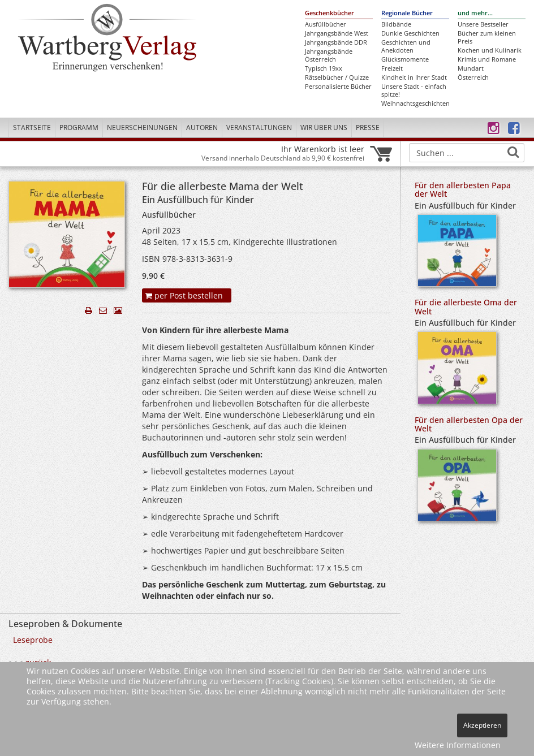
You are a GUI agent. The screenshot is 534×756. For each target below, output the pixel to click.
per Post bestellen (184, 295)
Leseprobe (33, 640)
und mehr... (475, 13)
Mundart (471, 68)
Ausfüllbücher (326, 24)
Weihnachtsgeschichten (415, 103)
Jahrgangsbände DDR (336, 42)
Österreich (473, 77)
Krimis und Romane (487, 59)
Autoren (202, 128)
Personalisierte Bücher (338, 87)
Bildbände (396, 24)
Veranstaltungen (259, 128)
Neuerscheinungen (142, 128)
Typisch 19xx (324, 68)
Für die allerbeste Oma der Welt (466, 306)
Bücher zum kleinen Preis (487, 37)
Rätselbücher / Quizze (337, 77)
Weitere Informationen (458, 745)
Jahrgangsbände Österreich (329, 55)
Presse (368, 128)
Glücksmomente (405, 59)
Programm (79, 128)
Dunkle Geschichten (410, 33)
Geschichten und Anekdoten (406, 46)
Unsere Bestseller (483, 24)
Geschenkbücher (330, 13)
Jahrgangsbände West (337, 33)
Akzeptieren (482, 725)
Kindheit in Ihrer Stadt (414, 77)
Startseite (32, 128)
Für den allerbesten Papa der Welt (463, 189)
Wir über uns (324, 128)
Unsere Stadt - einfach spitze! (414, 90)
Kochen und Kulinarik (490, 50)
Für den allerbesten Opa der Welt (469, 424)
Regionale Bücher (407, 13)
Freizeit (392, 68)
